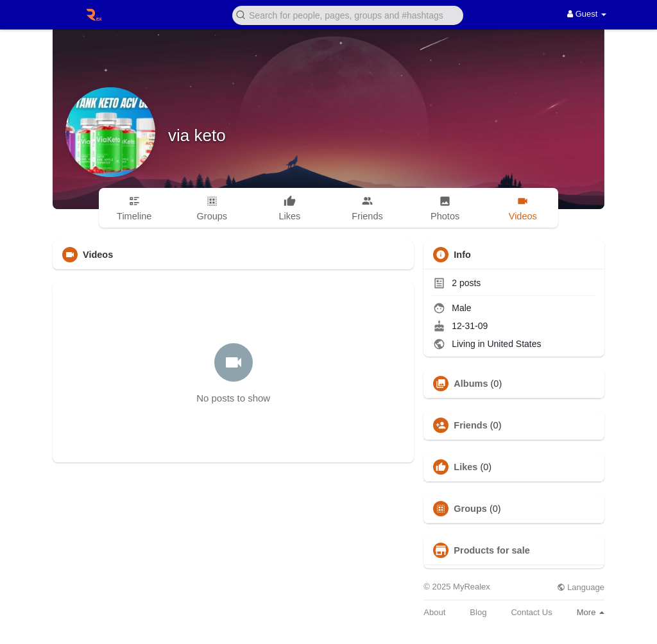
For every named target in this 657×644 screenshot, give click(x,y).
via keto (197, 135)
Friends (470, 425)
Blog (478, 612)
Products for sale (491, 550)
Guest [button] (587, 14)
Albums (471, 384)
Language (581, 587)
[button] (348, 14)
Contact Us (531, 612)
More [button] (591, 612)
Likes (465, 467)
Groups (470, 509)
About (434, 612)
